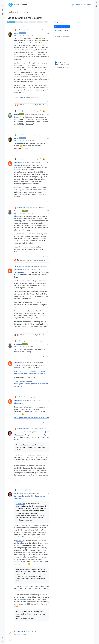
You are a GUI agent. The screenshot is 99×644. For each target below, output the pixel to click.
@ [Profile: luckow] (27, 30)
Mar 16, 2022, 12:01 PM (37, 114)
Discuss (11, 22)
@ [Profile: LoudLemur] (19, 38)
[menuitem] (96, 2)
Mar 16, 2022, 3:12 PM (26, 213)
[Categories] (3, 2)
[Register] (96, 6)
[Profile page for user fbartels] (10, 116)
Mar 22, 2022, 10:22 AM (32, 493)
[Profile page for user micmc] (10, 433)
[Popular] (3, 14)
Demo (78, 5)
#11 (48, 344)
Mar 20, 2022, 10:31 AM (34, 362)
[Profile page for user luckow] (10, 34)
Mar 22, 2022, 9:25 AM (34, 400)
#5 (48, 33)
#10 (48, 269)
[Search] (3, 22)
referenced (24, 631)
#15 (48, 493)
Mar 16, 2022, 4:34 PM (26, 346)
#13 (48, 400)
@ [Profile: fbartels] (17, 143)
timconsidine (18, 211)
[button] (3, 638)
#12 (48, 362)
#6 (48, 114)
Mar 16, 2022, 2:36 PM (34, 162)
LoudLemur (20, 30)
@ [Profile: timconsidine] (19, 272)
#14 (48, 432)
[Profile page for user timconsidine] (10, 212)
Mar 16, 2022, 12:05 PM (27, 140)
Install (89, 5)
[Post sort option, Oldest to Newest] (62, 31)
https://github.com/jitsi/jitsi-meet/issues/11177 (31, 418)
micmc (16, 432)
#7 (48, 138)
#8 (48, 162)
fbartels (16, 114)
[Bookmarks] (3, 18)
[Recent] (3, 6)
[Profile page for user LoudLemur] (10, 164)
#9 (48, 211)
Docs (83, 5)
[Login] (96, 2)
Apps (72, 5)
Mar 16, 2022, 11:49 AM (27, 35)
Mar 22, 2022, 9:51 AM (31, 432)
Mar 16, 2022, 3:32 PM (34, 269)
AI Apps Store (17, 480)
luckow (16, 33)
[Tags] (3, 10)
